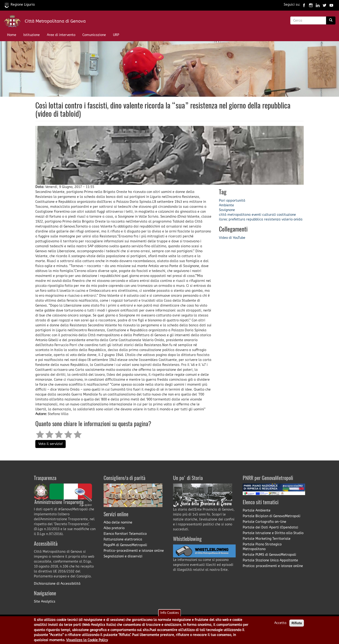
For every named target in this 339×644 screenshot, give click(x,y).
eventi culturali (264, 215)
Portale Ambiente (257, 510)
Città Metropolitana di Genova (55, 21)
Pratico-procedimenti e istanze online (134, 551)
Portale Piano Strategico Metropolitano (262, 547)
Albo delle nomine (118, 522)
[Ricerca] (331, 20)
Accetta (280, 624)
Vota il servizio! (50, 444)
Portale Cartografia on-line (264, 522)
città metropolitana (235, 215)
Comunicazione (94, 35)
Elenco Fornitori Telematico (125, 534)
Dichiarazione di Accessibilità (57, 584)
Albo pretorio (114, 528)
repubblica (255, 219)
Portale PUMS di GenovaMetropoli (269, 555)
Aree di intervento (61, 35)
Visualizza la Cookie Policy (87, 641)
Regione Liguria (20, 5)
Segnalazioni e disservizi (123, 556)
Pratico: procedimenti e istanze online (273, 566)
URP (116, 35)
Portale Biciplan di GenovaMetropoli (272, 516)
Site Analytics (45, 602)
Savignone (227, 210)
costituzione (286, 215)
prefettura (237, 219)
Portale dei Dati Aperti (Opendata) (270, 527)
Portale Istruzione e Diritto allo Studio (273, 533)
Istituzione (32, 35)
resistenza (272, 219)
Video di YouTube (232, 238)
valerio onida (292, 219)
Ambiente (226, 205)
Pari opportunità (232, 201)
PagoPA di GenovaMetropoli (125, 545)
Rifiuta (297, 624)
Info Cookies (170, 614)
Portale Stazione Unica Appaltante (270, 560)
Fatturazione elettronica (123, 539)
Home (12, 35)
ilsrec (223, 219)
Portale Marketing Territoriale (267, 539)
